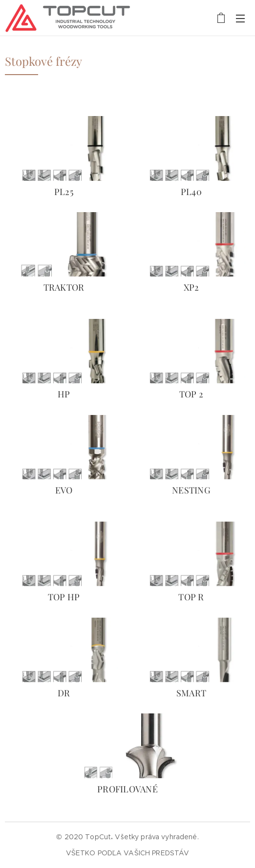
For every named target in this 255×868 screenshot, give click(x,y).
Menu (240, 19)
